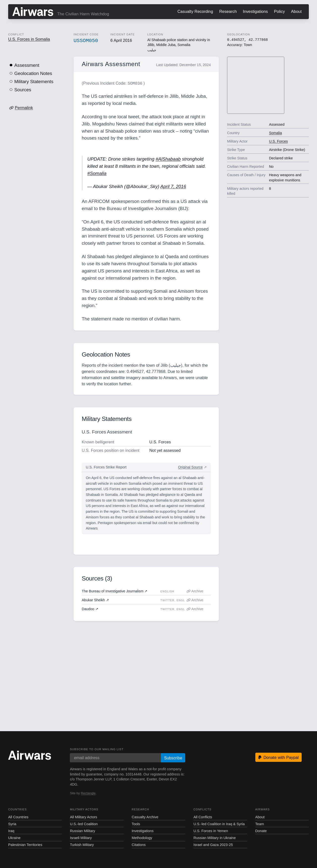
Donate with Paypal (278, 757)
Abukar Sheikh (95, 600)
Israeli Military (81, 837)
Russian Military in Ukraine (215, 837)
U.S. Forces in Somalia (29, 39)
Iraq (11, 830)
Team (260, 823)
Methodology (142, 837)
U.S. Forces (278, 141)
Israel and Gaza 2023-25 (213, 844)
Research (228, 11)
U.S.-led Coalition (84, 823)
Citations (139, 844)
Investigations (255, 11)
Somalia (275, 133)
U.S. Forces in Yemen (211, 830)
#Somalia (97, 173)
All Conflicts (203, 817)
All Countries (18, 817)
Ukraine (14, 837)
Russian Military (82, 830)
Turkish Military (82, 844)
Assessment (27, 65)
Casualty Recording (195, 11)
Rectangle (88, 793)
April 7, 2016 (173, 186)
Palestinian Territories (25, 844)
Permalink (24, 108)
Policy (279, 11)
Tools (136, 823)
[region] (256, 85)
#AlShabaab (168, 158)
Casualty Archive (145, 817)
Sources (23, 90)
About (296, 11)
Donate (261, 830)
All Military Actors (83, 817)
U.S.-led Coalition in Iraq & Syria (219, 823)
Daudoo (90, 608)
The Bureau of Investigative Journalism (115, 591)
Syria (12, 823)
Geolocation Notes (33, 73)
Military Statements (34, 82)
